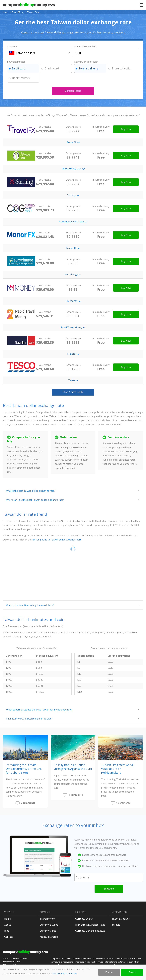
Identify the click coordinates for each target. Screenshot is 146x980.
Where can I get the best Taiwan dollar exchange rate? (35, 500)
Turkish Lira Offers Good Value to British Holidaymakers (117, 769)
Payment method (16, 62)
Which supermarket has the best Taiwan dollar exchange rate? (39, 710)
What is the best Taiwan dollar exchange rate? (30, 491)
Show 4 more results (73, 392)
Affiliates (115, 925)
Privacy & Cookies (120, 919)
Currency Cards (48, 931)
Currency (12, 46)
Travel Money (18, 12)
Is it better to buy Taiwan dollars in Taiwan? (29, 719)
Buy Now (126, 129)
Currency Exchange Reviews (90, 931)
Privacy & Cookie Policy (65, 974)
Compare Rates (73, 91)
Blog (7, 931)
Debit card (19, 68)
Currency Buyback (49, 925)
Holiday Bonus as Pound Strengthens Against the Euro (73, 767)
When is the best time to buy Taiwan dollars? (30, 605)
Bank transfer (21, 78)
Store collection (122, 68)
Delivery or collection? (86, 62)
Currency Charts (84, 919)
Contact (8, 937)
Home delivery (89, 68)
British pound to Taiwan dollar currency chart (57, 540)
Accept (132, 972)
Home (6, 12)
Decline (109, 972)
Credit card (52, 68)
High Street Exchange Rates (90, 925)
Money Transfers (49, 937)
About (8, 925)
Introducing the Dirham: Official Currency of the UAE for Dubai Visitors (24, 769)
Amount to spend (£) (85, 46)
